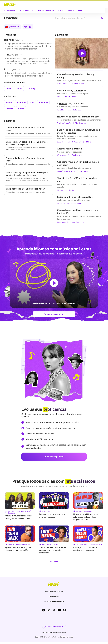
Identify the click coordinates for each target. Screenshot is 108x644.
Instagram (49, 610)
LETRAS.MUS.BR (10, 4)
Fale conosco (54, 596)
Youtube (59, 610)
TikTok (64, 610)
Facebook (44, 610)
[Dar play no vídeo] (82, 53)
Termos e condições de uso (54, 601)
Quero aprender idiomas (54, 591)
